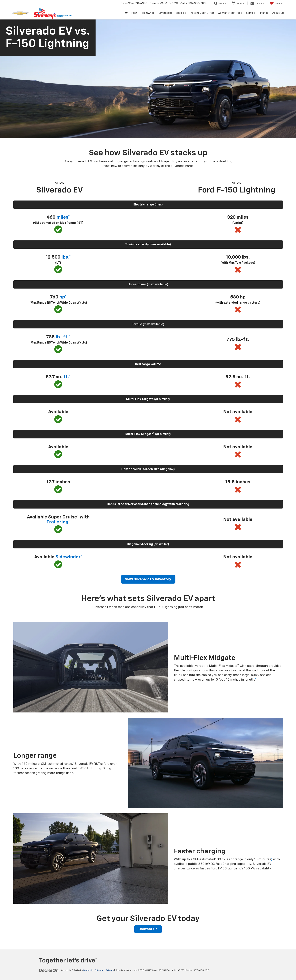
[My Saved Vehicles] (276, 3)
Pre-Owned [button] (148, 13)
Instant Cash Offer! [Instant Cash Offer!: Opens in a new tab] (202, 13)
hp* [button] (62, 297)
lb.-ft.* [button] (62, 337)
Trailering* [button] (58, 522)
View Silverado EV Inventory (148, 579)
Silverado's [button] (165, 13)
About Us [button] (278, 13)
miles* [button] (63, 217)
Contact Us (148, 929)
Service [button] (251, 13)
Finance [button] (264, 13)
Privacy (110, 970)
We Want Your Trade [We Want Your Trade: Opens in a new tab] (230, 13)
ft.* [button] (67, 377)
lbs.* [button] (66, 257)
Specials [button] (181, 13)
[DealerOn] (49, 970)
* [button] (255, 680)
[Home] (126, 13)
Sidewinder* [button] (69, 557)
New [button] (134, 13)
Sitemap (100, 970)
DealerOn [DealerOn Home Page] (88, 970)
